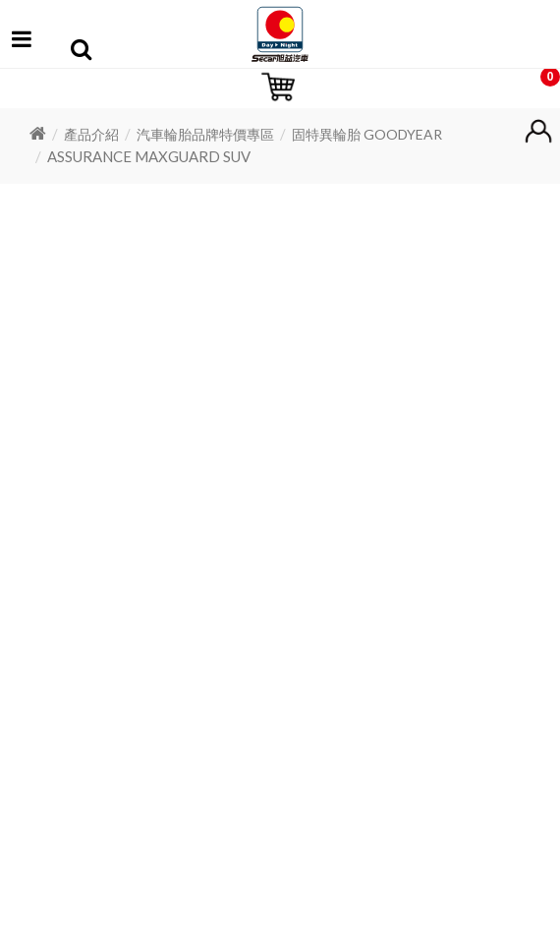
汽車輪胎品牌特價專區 (205, 134)
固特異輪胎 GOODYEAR (367, 134)
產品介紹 (91, 134)
